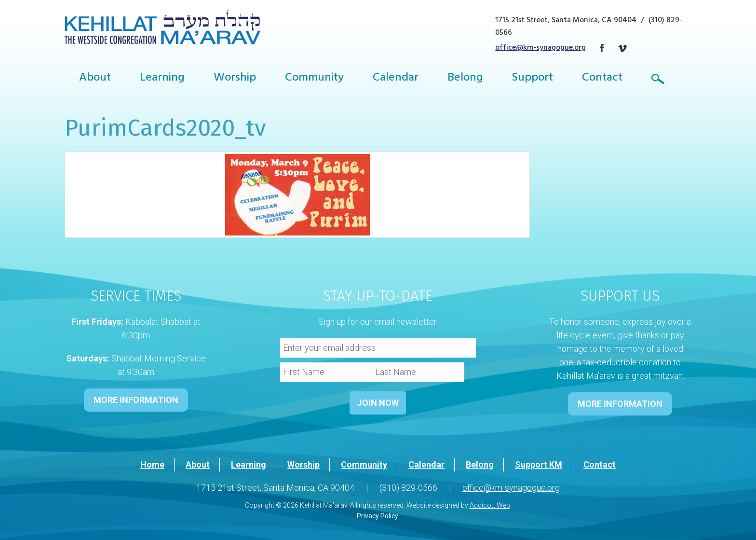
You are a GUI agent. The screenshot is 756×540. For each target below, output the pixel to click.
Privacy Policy (377, 516)
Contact (602, 79)
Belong (465, 79)
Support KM (539, 464)
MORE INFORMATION (136, 400)
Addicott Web (490, 505)
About (95, 79)
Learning (162, 79)
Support (533, 79)
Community (314, 79)
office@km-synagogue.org (540, 48)
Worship (235, 79)
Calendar (396, 79)
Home (152, 464)
